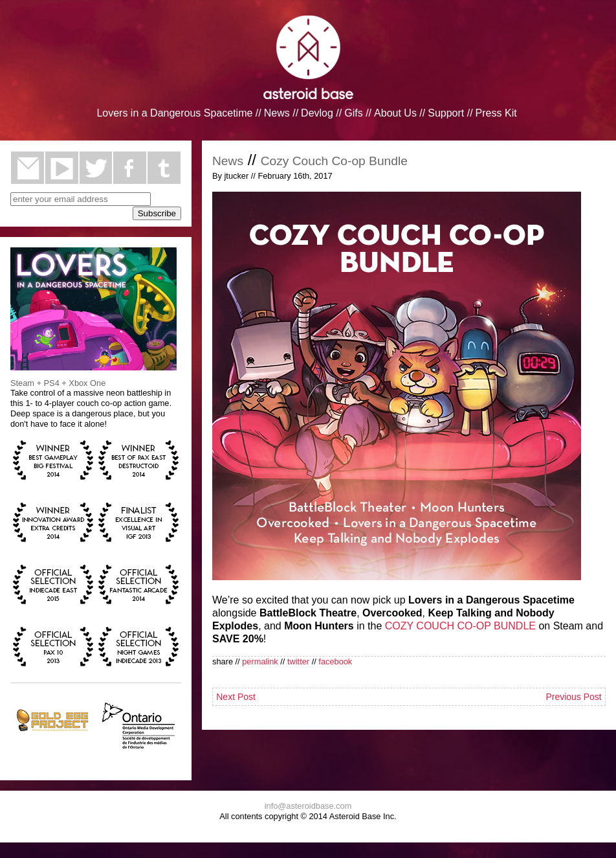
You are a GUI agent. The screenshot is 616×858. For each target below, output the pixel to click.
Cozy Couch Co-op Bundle (334, 161)
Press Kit (496, 113)
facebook (130, 168)
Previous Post (573, 697)
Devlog (317, 113)
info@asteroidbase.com (308, 806)
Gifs (353, 113)
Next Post (236, 697)
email (27, 168)
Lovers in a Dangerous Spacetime (174, 113)
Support (446, 113)
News (277, 113)
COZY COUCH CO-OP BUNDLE (460, 626)
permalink (260, 661)
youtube (62, 168)
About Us (395, 113)
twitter (96, 168)
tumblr (164, 168)
